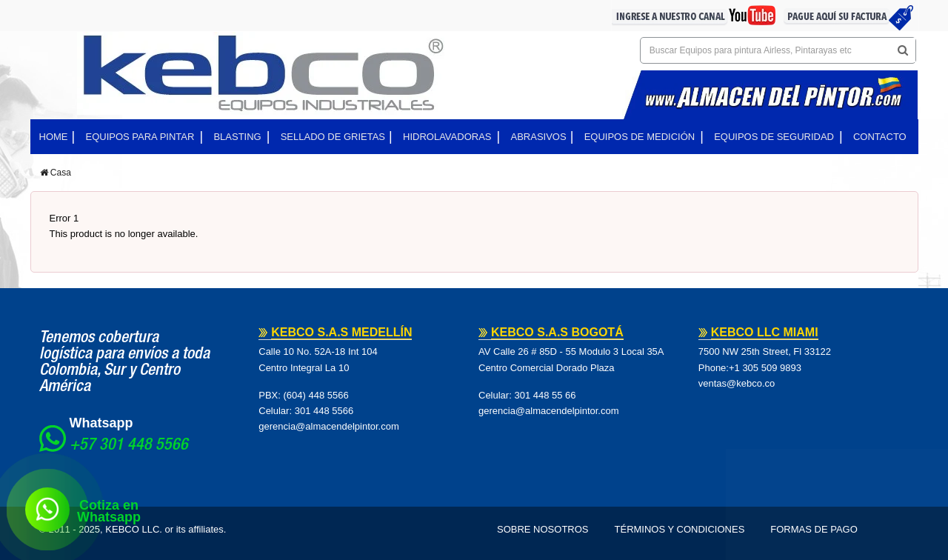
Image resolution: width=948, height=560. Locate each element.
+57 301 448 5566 (129, 446)
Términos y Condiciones (680, 529)
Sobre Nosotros (543, 529)
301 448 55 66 (545, 395)
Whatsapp (101, 423)
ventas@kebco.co (737, 383)
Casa (56, 173)
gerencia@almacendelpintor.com (329, 426)
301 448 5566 (324, 411)
